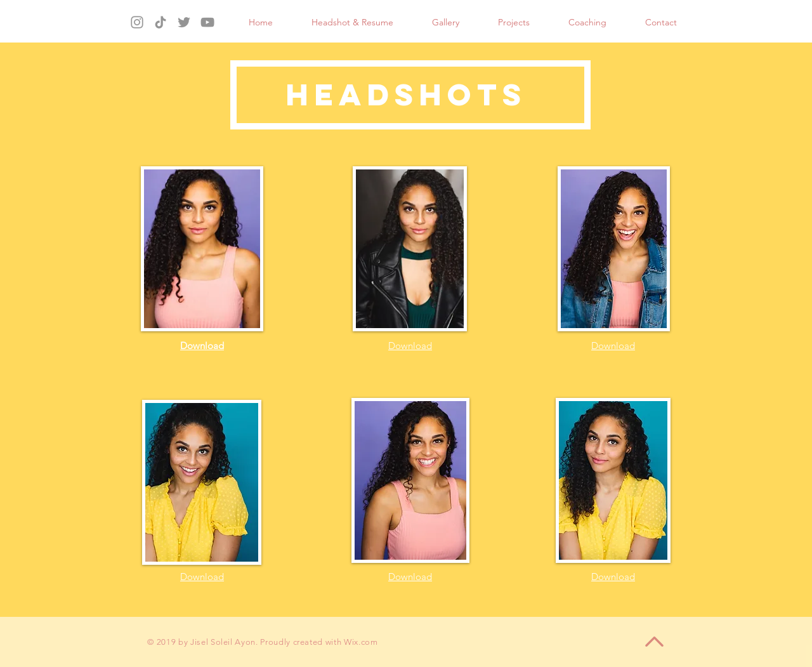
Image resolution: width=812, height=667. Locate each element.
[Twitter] (184, 22)
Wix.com (361, 642)
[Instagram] (137, 22)
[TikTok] (160, 22)
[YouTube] (207, 22)
